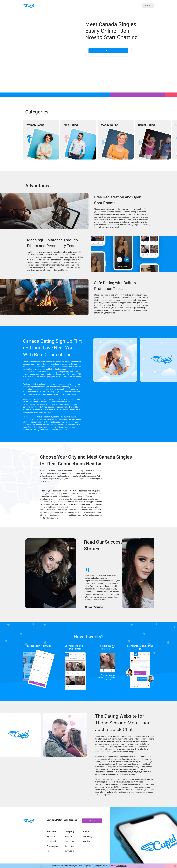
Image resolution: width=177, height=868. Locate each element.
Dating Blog (69, 846)
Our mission (70, 851)
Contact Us (69, 841)
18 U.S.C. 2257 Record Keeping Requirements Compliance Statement (89, 865)
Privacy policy (53, 846)
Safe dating (87, 836)
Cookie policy (52, 841)
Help (49, 851)
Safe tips (86, 841)
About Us (68, 836)
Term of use (52, 836)
